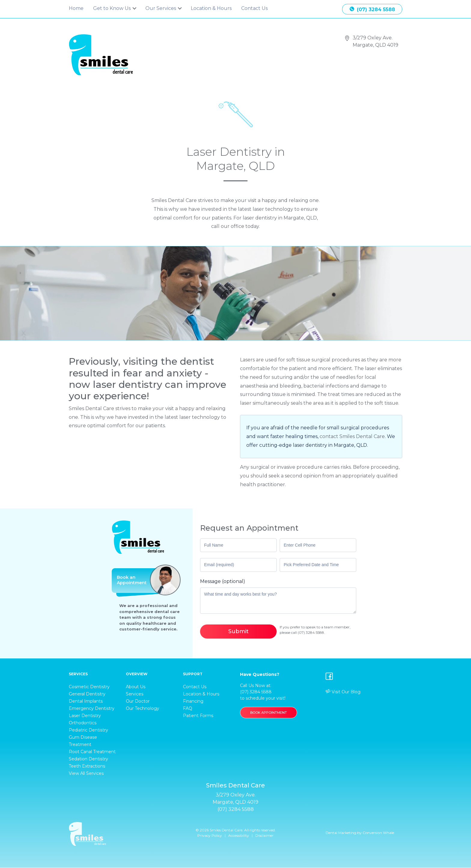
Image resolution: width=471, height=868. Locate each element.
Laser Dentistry (85, 716)
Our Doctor (138, 701)
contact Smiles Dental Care (352, 436)
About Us (136, 687)
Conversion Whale (378, 833)
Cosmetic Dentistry (89, 687)
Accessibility (239, 835)
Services (135, 694)
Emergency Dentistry (92, 708)
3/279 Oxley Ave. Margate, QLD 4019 (375, 41)
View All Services (86, 773)
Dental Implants (86, 701)
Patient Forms (198, 716)
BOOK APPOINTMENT (269, 713)
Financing (193, 701)
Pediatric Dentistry (88, 730)
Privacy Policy (210, 835)
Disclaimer (264, 835)
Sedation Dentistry (88, 759)
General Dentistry (87, 694)
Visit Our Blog (343, 692)
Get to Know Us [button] (112, 8)
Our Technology (143, 708)
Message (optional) (223, 581)
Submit (239, 631)
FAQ (188, 708)
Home (76, 8)
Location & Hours (211, 8)
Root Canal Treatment (92, 752)
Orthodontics (83, 723)
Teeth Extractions (87, 766)
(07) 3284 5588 (372, 9)
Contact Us (254, 8)
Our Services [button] (161, 8)
